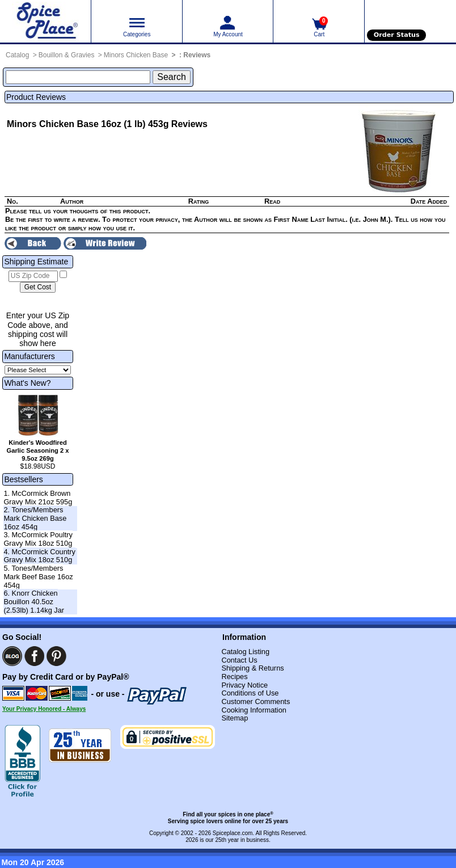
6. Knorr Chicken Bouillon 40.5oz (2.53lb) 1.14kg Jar (34, 601)
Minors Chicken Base (136, 55)
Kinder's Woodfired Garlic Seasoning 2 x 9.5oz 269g (37, 450)
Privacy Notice (244, 685)
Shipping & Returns (252, 668)
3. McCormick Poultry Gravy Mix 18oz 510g (38, 539)
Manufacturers (29, 356)
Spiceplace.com (233, 833)
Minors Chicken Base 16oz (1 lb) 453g (88, 124)
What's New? (27, 383)
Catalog (17, 55)
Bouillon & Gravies (67, 55)
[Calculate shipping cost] (38, 288)
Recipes (234, 677)
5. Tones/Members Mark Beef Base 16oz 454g (38, 576)
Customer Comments (256, 701)
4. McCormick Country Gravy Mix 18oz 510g (39, 556)
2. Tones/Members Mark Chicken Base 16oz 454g (35, 518)
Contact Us (239, 660)
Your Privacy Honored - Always (44, 709)
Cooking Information (254, 710)
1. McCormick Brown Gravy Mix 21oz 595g (38, 498)
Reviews (197, 55)
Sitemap (235, 718)
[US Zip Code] (33, 276)
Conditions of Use (250, 693)
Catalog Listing (245, 652)
